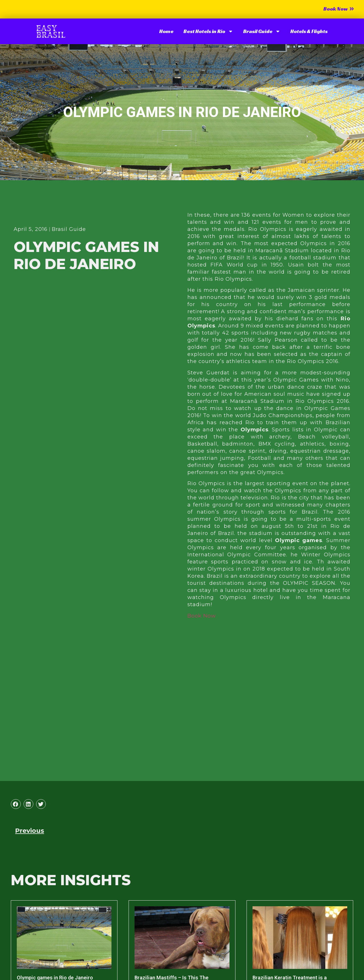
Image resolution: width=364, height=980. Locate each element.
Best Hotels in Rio (208, 31)
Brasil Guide (262, 31)
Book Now (202, 616)
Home (166, 31)
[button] (16, 804)
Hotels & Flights (309, 31)
